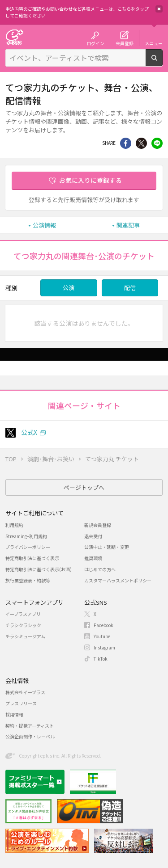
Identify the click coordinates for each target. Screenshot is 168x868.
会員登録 (125, 43)
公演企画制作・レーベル (30, 736)
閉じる (159, 9)
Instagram (104, 647)
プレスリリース (21, 703)
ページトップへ (84, 487)
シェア (126, 143)
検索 (162, 63)
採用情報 (14, 714)
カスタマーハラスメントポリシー (118, 580)
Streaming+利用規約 (26, 536)
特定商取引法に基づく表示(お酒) (39, 569)
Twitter (141, 143)
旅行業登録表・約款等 (28, 580)
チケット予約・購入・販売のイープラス (14, 37)
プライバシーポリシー (28, 547)
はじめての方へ (100, 569)
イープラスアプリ (23, 614)
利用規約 (14, 525)
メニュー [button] (154, 43)
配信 (130, 288)
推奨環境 (93, 558)
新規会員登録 (98, 525)
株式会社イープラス (25, 692)
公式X (29, 432)
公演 (69, 288)
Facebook (103, 625)
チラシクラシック (23, 625)
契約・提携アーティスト (30, 726)
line (157, 143)
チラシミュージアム (25, 636)
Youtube (102, 636)
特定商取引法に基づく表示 (32, 558)
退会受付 (93, 536)
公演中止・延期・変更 (107, 547)
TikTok (101, 659)
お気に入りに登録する (90, 180)
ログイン (95, 43)
